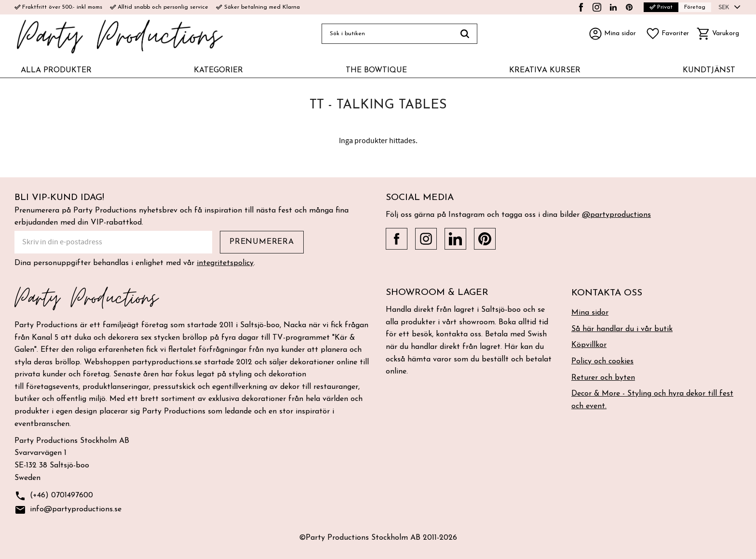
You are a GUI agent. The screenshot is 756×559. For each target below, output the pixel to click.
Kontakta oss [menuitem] (607, 293)
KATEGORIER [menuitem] (218, 70)
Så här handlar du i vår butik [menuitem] (622, 329)
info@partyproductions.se (68, 510)
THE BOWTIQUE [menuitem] (376, 70)
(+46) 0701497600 (54, 496)
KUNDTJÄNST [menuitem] (709, 70)
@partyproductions (616, 215)
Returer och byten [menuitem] (603, 378)
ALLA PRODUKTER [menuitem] (56, 70)
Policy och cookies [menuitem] (602, 361)
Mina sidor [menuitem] (590, 313)
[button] (667, 34)
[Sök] (465, 34)
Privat (661, 7)
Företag (695, 7)
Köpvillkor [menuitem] (589, 345)
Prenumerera (262, 242)
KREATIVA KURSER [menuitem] (545, 70)
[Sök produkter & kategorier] (387, 34)
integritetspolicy (225, 263)
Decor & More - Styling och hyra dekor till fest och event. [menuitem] (652, 400)
